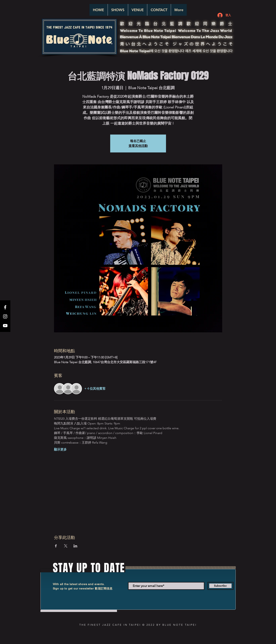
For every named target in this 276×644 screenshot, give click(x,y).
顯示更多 (60, 449)
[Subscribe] (221, 586)
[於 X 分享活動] (66, 546)
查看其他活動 (138, 146)
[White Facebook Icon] (5, 307)
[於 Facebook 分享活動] (56, 546)
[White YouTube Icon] (5, 326)
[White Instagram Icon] (5, 316)
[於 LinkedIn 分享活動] (75, 546)
